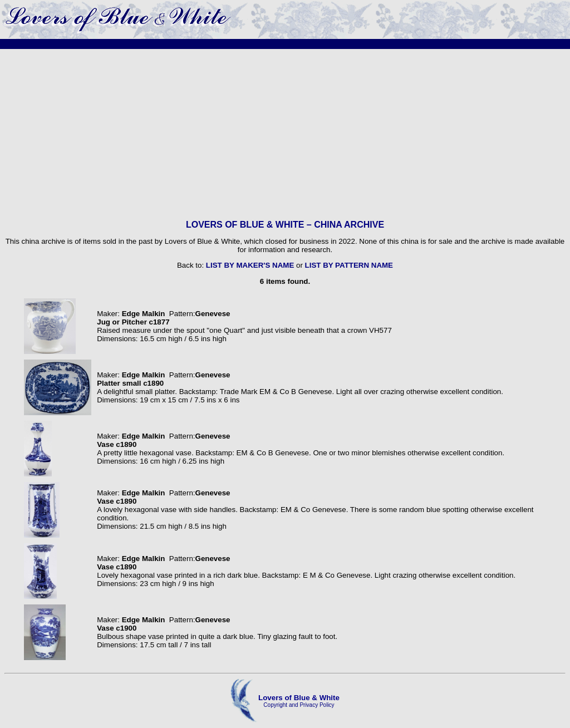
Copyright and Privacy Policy (299, 705)
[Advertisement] (285, 134)
